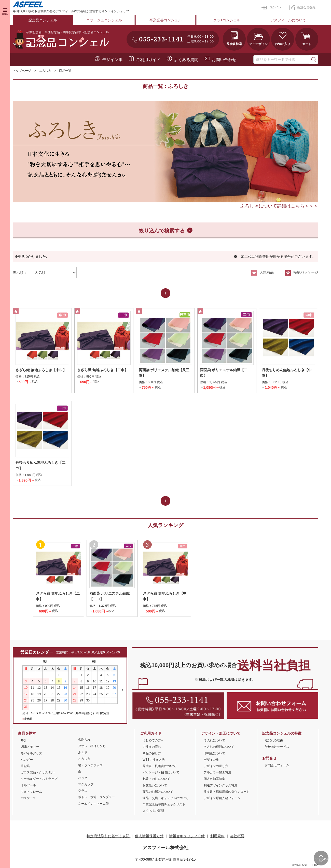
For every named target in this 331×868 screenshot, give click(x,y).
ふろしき (45, 71)
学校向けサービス (277, 747)
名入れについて (214, 741)
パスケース (28, 798)
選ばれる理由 (274, 741)
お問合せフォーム (277, 766)
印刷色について (214, 754)
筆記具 (25, 766)
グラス (83, 791)
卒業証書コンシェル (165, 20)
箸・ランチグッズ (90, 766)
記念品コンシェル (43, 20)
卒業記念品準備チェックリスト (164, 805)
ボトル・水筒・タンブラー (96, 798)
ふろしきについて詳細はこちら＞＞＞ (279, 206)
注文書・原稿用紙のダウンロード (227, 792)
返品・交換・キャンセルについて (165, 798)
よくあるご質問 (153, 811)
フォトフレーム (31, 792)
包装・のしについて (156, 779)
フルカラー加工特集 (217, 773)
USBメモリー (30, 747)
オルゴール (28, 786)
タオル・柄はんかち (92, 746)
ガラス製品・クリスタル (37, 773)
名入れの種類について (219, 747)
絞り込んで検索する (162, 230)
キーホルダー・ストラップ (39, 779)
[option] (165, 151)
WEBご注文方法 (154, 760)
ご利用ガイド (148, 59)
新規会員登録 (306, 7)
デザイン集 (112, 59)
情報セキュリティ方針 (187, 836)
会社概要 (237, 836)
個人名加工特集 (214, 779)
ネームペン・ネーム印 (93, 804)
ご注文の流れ (152, 747)
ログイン (275, 7)
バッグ (83, 778)
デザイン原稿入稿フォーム (222, 798)
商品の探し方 (152, 754)
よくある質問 (186, 59)
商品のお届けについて (158, 792)
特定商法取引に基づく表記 (108, 836)
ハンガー (27, 760)
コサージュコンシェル (104, 20)
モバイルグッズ (31, 754)
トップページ (22, 71)
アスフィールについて (288, 20)
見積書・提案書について (159, 766)
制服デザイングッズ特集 (220, 786)
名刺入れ (84, 740)
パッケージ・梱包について (161, 773)
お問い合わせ (224, 59)
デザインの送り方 (216, 766)
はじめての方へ (153, 741)
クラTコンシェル (227, 20)
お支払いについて (155, 786)
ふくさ (83, 753)
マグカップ (86, 785)
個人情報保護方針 (149, 836)
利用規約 (217, 836)
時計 (24, 741)
